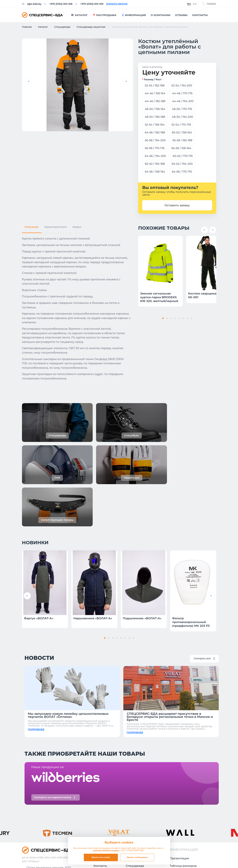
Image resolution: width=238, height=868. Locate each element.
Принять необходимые (137, 857)
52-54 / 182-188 (155, 86)
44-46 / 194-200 (183, 101)
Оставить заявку (177, 205)
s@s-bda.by (35, 4)
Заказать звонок (123, 4)
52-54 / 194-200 (182, 86)
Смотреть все (204, 588)
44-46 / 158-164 (155, 93)
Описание (32, 226)
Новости (176, 806)
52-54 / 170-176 (181, 125)
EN (195, 4)
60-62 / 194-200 (182, 164)
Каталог (43, 27)
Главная (27, 27)
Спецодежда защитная (91, 27)
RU (189, 4)
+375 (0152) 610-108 (64, 4)
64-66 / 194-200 (155, 156)
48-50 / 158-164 (155, 109)
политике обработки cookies (106, 850)
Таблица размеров (183, 798)
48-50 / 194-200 (182, 117)
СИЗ (129, 813)
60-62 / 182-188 (155, 164)
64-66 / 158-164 (155, 172)
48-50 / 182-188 (155, 117)
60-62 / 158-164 (182, 133)
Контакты (100, 798)
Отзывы (99, 791)
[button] (29, 82)
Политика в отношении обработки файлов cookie (187, 858)
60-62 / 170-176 (183, 156)
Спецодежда (62, 27)
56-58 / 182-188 (182, 140)
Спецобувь (134, 806)
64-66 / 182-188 (155, 133)
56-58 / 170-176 (155, 148)
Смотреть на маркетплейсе (55, 730)
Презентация (179, 791)
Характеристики (56, 226)
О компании (102, 806)
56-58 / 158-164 (181, 148)
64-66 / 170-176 (182, 172)
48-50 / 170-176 (182, 109)
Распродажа (135, 791)
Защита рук (134, 821)
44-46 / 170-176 (182, 93)
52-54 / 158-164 (155, 125)
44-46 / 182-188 (155, 101)
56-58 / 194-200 (155, 140)
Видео (77, 226)
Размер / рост (153, 79)
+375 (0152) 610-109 (97, 4)
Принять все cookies (101, 857)
